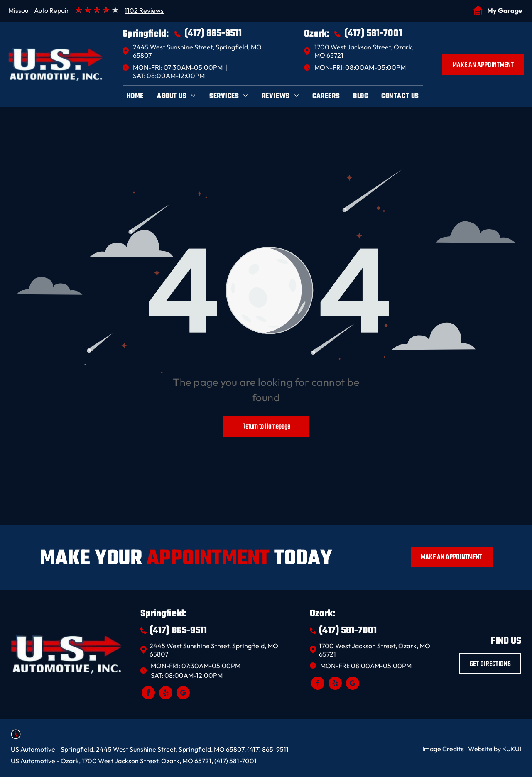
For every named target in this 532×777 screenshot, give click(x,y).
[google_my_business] (183, 694)
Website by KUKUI (495, 749)
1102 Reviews (144, 10)
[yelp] (166, 694)
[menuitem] (135, 96)
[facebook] (148, 694)
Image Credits (443, 749)
